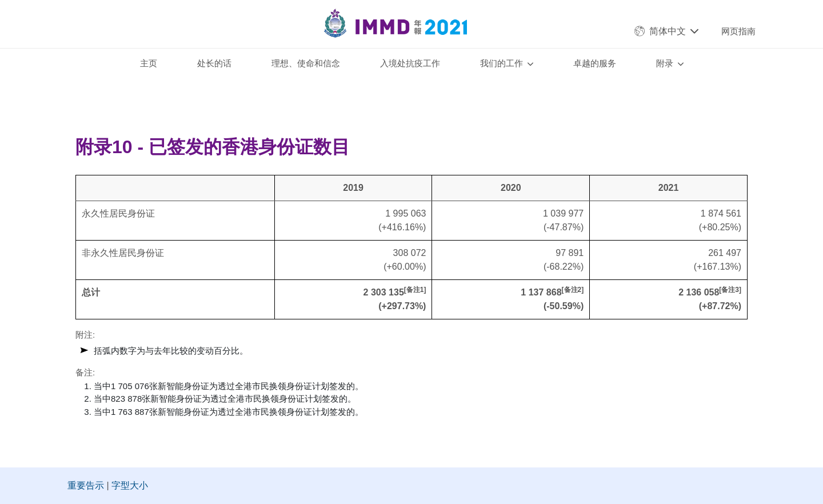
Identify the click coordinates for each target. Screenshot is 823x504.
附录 (665, 63)
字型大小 (130, 485)
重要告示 (86, 485)
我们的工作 (502, 63)
